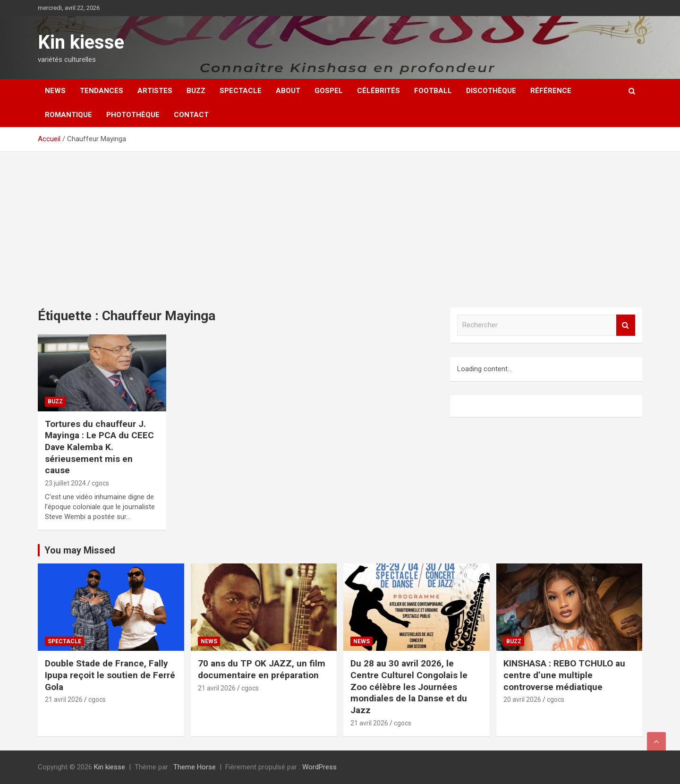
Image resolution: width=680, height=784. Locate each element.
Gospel (329, 91)
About (288, 91)
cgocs (100, 483)
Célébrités (378, 91)
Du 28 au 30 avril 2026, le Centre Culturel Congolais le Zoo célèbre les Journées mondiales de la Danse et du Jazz (409, 687)
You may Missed (80, 550)
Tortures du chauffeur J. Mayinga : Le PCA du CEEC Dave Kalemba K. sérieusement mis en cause (99, 447)
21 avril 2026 (64, 699)
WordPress (319, 767)
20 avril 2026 (522, 699)
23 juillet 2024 (65, 483)
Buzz (196, 91)
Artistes (155, 91)
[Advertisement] (340, 222)
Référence (551, 91)
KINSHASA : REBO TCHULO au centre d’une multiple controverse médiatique (564, 675)
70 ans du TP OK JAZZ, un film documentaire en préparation (262, 669)
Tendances (102, 91)
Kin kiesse (81, 42)
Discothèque (491, 91)
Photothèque (133, 115)
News (55, 91)
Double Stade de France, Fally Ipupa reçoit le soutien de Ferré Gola (110, 675)
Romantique (68, 115)
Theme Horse (195, 767)
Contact (191, 115)
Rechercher (626, 325)
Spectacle (241, 91)
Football (433, 91)
